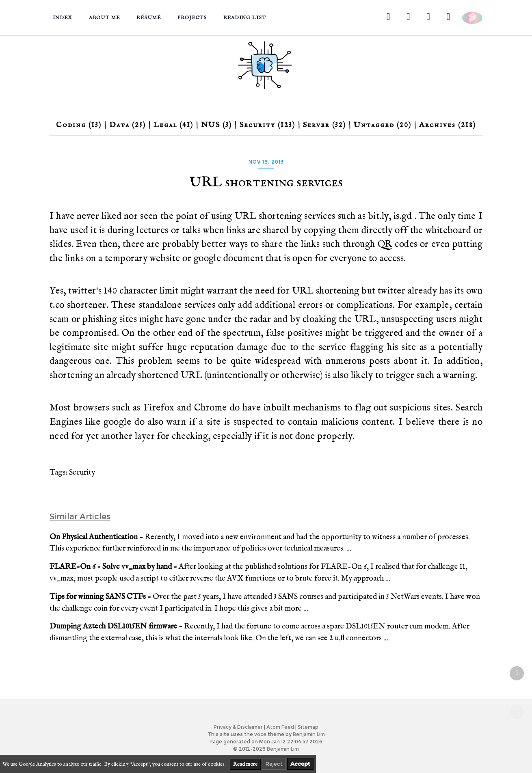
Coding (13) (79, 125)
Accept (300, 764)
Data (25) (128, 125)
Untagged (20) (383, 125)
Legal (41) (173, 125)
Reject (274, 764)
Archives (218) (448, 125)
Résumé (149, 18)
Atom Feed (280, 727)
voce (260, 734)
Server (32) (324, 125)
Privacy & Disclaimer (238, 727)
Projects (192, 18)
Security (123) (267, 125)
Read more (245, 764)
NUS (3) (216, 125)
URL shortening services (266, 183)
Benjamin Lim (309, 734)
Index (63, 18)
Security (82, 473)
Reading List (245, 18)
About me (104, 18)
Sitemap (308, 727)
